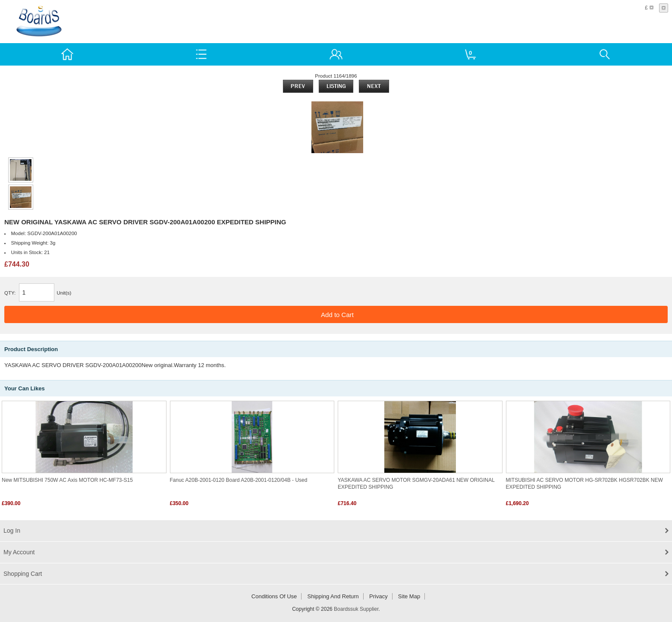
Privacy (378, 596)
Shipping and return (333, 596)
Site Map (409, 596)
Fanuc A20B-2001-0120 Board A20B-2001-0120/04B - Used (239, 480)
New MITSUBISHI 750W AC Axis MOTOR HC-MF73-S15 (67, 480)
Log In (12, 531)
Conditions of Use (274, 596)
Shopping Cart (23, 574)
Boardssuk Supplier (356, 609)
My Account (19, 552)
